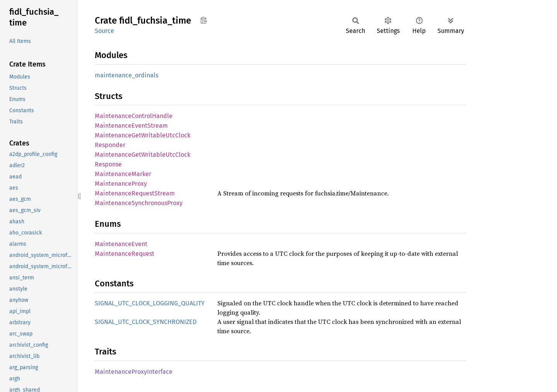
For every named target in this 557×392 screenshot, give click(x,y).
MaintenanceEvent (121, 244)
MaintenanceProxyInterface (134, 372)
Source (104, 31)
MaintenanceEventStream (131, 126)
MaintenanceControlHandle (134, 116)
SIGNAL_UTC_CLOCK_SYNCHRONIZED (146, 322)
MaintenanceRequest (125, 254)
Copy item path (204, 20)
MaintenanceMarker (123, 174)
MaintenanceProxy (121, 184)
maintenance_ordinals (126, 75)
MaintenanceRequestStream (135, 193)
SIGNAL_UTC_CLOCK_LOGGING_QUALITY (150, 303)
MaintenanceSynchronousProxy (139, 203)
